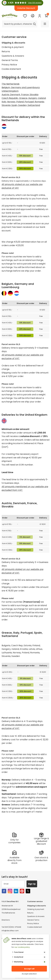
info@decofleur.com (10, 931)
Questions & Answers (13, 56)
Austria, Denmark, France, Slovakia (20, 95)
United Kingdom (10, 91)
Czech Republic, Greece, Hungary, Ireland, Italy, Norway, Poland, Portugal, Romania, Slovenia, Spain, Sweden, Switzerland (24, 102)
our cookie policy (22, 947)
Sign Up (32, 884)
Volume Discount (26, 8)
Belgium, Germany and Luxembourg (21, 87)
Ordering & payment (13, 47)
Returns (6, 51)
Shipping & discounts (13, 43)
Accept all (29, 969)
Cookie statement (11, 69)
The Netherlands (11, 84)
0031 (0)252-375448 (13, 927)
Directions (6, 920)
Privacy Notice (9, 65)
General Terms (10, 60)
